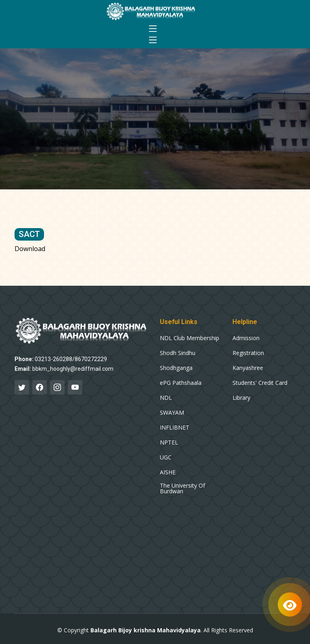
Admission (246, 338)
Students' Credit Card (260, 383)
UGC (166, 457)
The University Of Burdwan (182, 488)
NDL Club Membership (190, 338)
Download (30, 249)
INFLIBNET (175, 428)
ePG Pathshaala (181, 383)
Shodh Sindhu (178, 353)
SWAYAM (172, 413)
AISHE (168, 472)
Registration (248, 353)
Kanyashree (248, 368)
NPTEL (169, 442)
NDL (166, 398)
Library (241, 398)
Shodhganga (176, 368)
